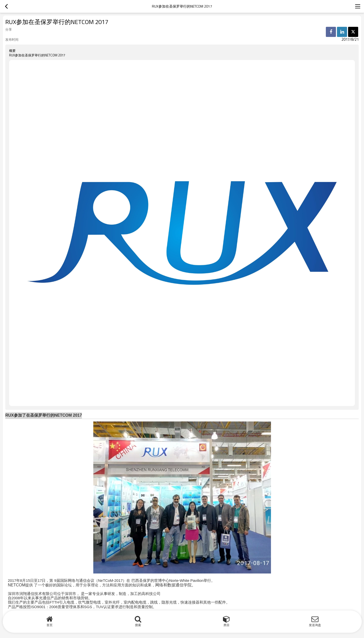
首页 (50, 625)
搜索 (138, 625)
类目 (226, 625)
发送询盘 (315, 625)
